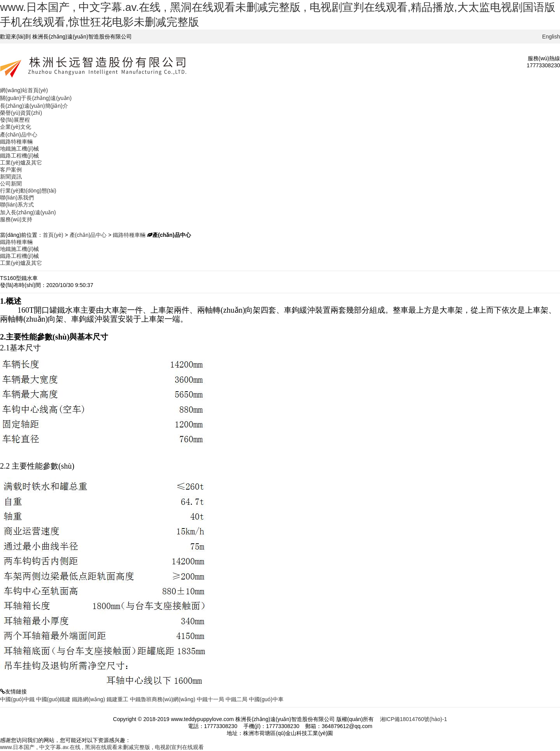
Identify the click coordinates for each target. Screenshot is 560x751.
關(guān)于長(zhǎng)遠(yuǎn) (36, 98)
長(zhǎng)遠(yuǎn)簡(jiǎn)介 (34, 106)
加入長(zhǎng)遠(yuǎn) (28, 212)
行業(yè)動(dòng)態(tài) (28, 191)
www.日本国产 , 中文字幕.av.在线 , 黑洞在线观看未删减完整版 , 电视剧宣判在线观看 (102, 747)
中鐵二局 (236, 699)
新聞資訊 (11, 177)
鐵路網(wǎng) (88, 699)
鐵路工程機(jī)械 (19, 156)
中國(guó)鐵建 (53, 699)
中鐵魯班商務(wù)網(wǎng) (163, 699)
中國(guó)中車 (266, 699)
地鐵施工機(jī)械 (19, 149)
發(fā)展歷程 (15, 120)
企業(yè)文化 (16, 127)
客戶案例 (11, 170)
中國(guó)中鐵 (17, 699)
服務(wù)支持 (16, 219)
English (551, 37)
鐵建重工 (117, 699)
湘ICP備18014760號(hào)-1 (414, 719)
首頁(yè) (53, 235)
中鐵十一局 (210, 699)
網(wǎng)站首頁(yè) (24, 90)
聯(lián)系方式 (17, 205)
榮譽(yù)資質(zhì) (21, 113)
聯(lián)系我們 (17, 198)
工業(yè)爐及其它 (21, 163)
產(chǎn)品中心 (19, 135)
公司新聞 (11, 184)
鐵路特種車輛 (16, 142)
